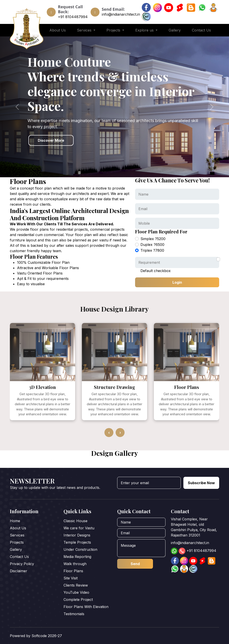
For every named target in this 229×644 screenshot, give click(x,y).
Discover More (51, 140)
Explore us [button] (145, 30)
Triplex (152, 250)
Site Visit (71, 578)
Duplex (152, 245)
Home (15, 521)
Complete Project (78, 600)
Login (177, 282)
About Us (58, 30)
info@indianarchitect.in (121, 14)
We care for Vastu (79, 528)
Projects (17, 542)
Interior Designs (77, 535)
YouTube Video (76, 592)
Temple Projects (77, 542)
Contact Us (201, 30)
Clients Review (76, 585)
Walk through (75, 564)
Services (17, 535)
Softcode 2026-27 (47, 636)
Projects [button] (114, 30)
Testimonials (74, 614)
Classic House (75, 521)
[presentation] (109, 444)
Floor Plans (73, 571)
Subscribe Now (201, 483)
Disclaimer (19, 571)
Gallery (175, 30)
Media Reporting (77, 557)
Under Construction (80, 549)
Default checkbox (156, 271)
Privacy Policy (22, 564)
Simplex (153, 239)
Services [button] (85, 30)
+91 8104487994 (73, 17)
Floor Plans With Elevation (86, 607)
